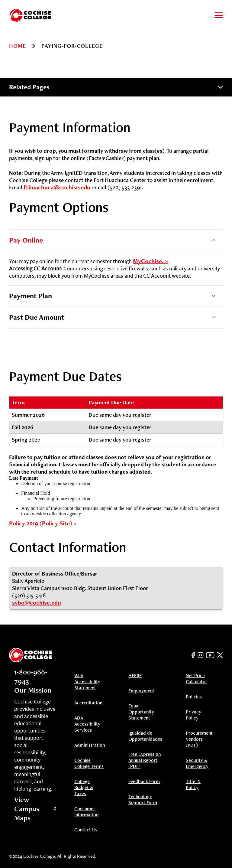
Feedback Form (144, 782)
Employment (141, 691)
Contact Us (86, 830)
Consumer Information (86, 812)
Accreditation (88, 703)
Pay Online (26, 240)
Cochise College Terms (89, 763)
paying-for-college (72, 46)
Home (18, 46)
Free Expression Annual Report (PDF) (145, 760)
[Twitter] (220, 655)
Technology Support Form (143, 800)
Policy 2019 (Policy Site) (41, 523)
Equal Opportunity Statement (141, 712)
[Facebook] (193, 655)
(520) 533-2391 (125, 187)
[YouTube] (210, 655)
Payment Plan (31, 296)
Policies (194, 697)
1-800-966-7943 (31, 676)
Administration (90, 745)
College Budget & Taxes (84, 788)
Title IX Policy (193, 785)
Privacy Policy (193, 715)
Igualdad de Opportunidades (145, 736)
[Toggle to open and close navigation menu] (219, 15)
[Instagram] (201, 655)
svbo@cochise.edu (37, 602)
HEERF (135, 676)
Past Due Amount (37, 317)
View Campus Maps (35, 809)
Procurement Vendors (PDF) (199, 739)
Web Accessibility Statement (87, 682)
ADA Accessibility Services (87, 724)
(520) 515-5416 (29, 595)
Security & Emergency (197, 763)
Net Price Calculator (197, 679)
